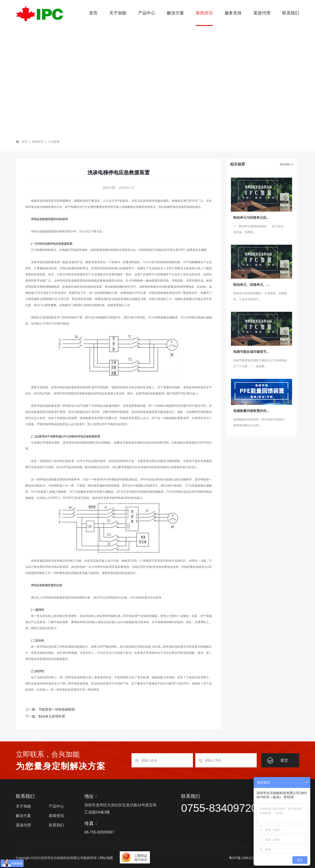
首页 (93, 13)
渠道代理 (262, 13)
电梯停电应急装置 (175, 207)
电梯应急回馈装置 (42, 201)
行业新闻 (54, 142)
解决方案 (175, 13)
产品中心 (147, 13)
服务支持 (233, 13)
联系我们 (291, 13)
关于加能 (118, 13)
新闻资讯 (204, 13)
